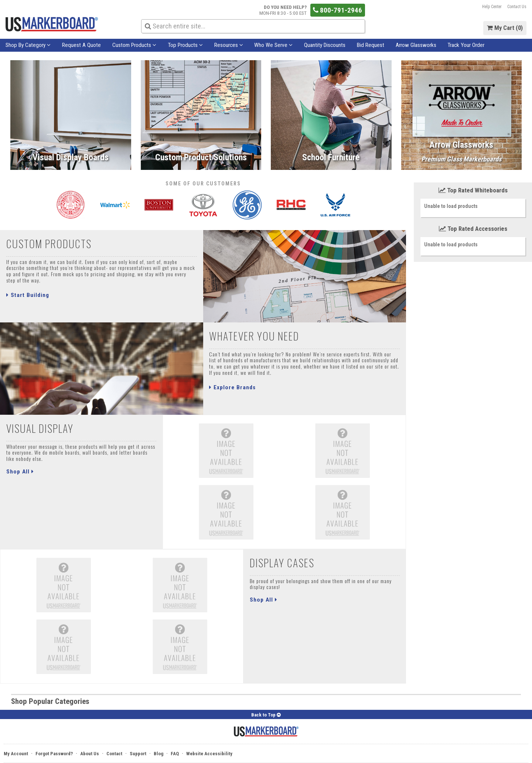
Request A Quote (81, 45)
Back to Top (266, 715)
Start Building (28, 295)
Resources (229, 45)
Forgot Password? (54, 754)
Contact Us (517, 7)
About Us (90, 754)
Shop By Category (28, 45)
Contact (114, 754)
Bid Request (371, 45)
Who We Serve (273, 45)
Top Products (185, 45)
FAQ (175, 754)
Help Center (492, 7)
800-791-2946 (337, 10)
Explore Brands (232, 387)
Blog (158, 754)
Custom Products (134, 45)
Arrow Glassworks (416, 45)
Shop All (20, 472)
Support (138, 754)
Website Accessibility (209, 754)
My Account (16, 754)
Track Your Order (466, 45)
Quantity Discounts (325, 45)
